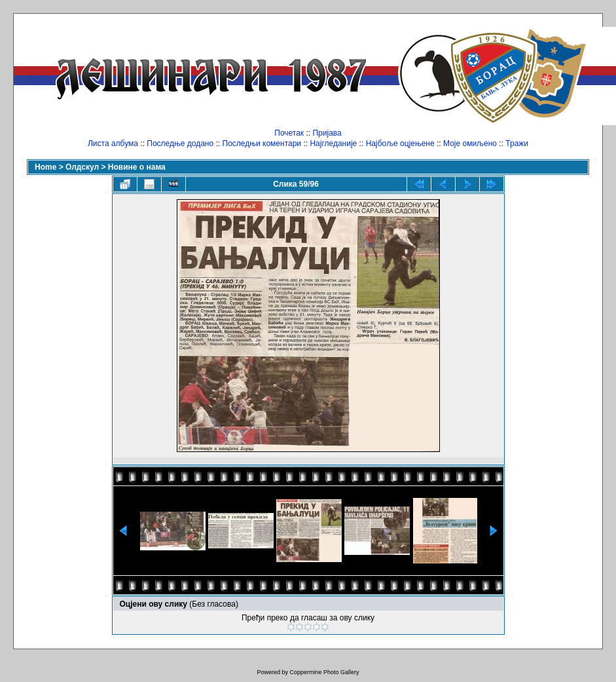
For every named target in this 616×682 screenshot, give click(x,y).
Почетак (289, 133)
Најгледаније (333, 143)
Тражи (517, 143)
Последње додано (180, 143)
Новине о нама (137, 167)
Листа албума (113, 143)
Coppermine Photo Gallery (324, 672)
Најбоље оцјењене (400, 143)
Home (45, 167)
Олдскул (82, 167)
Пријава (327, 133)
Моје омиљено (470, 143)
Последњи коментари (262, 143)
